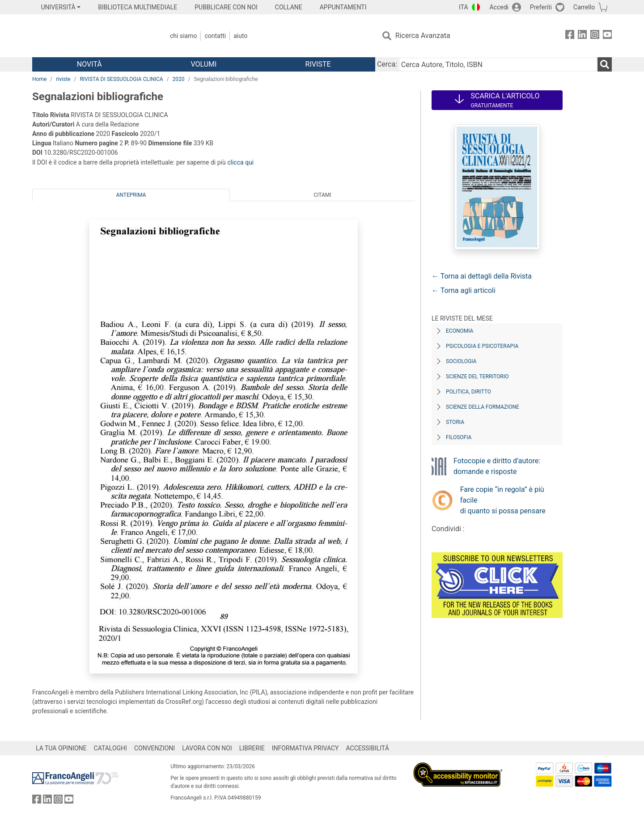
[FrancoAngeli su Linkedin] (582, 36)
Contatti (215, 36)
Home (39, 79)
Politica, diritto (468, 392)
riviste (63, 79)
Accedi (499, 7)
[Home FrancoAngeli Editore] (91, 36)
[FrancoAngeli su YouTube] (607, 36)
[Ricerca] (605, 64)
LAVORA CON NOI (207, 748)
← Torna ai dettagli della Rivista (482, 276)
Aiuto (240, 36)
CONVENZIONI (155, 748)
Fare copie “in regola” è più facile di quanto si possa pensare (503, 500)
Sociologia (461, 361)
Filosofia (459, 437)
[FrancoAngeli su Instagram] (595, 36)
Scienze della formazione (483, 407)
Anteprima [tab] (131, 195)
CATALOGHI (110, 748)
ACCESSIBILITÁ (368, 748)
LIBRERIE (252, 748)
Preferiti (541, 7)
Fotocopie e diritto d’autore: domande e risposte (497, 466)
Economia (460, 331)
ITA (464, 7)
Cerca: (387, 64)
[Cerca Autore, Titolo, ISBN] (498, 64)
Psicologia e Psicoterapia (482, 346)
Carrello (584, 7)
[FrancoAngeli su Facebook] (570, 36)
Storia (455, 422)
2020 (179, 79)
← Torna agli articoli (464, 290)
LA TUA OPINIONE (61, 748)
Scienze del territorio (477, 377)
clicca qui (240, 162)
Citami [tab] (322, 195)
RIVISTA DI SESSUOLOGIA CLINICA (121, 79)
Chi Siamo (183, 36)
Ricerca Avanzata (423, 36)
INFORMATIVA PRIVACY (305, 748)
